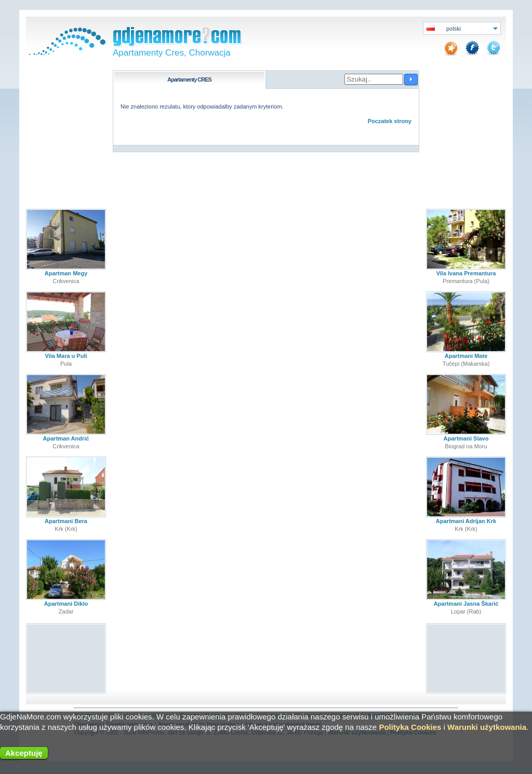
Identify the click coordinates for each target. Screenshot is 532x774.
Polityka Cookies (410, 727)
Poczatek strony (390, 121)
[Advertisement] (66, 658)
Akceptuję (24, 753)
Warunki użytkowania (487, 727)
